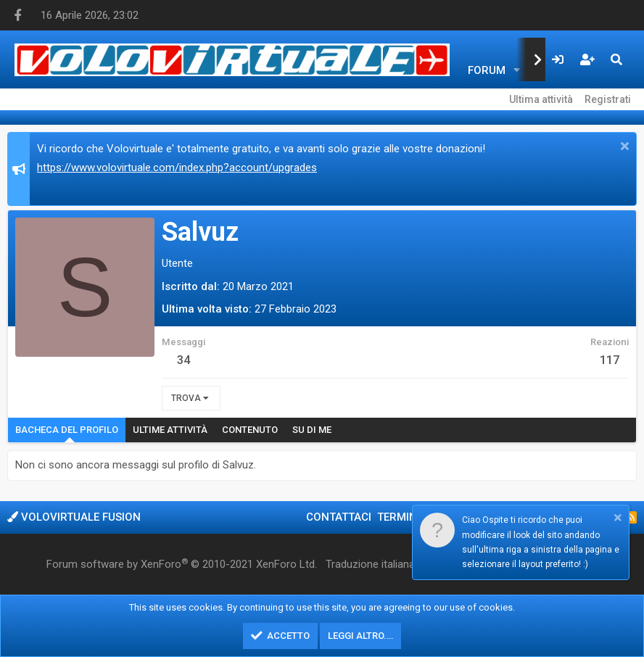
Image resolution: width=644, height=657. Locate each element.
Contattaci (339, 517)
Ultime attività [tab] (170, 430)
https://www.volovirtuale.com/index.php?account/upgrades (177, 168)
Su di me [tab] (312, 430)
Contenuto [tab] (250, 430)
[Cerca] (616, 59)
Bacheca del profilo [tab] (67, 430)
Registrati (608, 99)
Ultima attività (541, 99)
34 (183, 360)
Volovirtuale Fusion (74, 517)
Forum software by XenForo (182, 564)
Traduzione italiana (370, 564)
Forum (487, 70)
